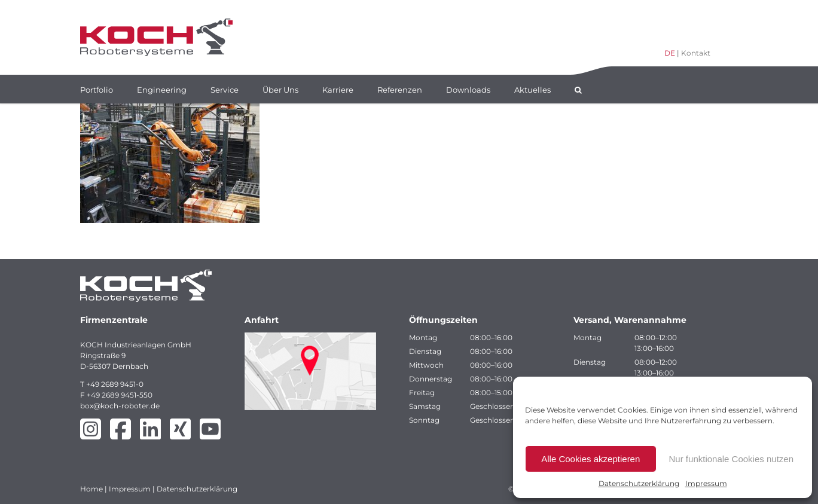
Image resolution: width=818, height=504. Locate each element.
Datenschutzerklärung (639, 483)
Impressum (706, 483)
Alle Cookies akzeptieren (590, 459)
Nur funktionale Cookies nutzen (731, 459)
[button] (578, 89)
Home (91, 489)
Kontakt (696, 53)
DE (670, 53)
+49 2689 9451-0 (115, 384)
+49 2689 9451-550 (120, 395)
